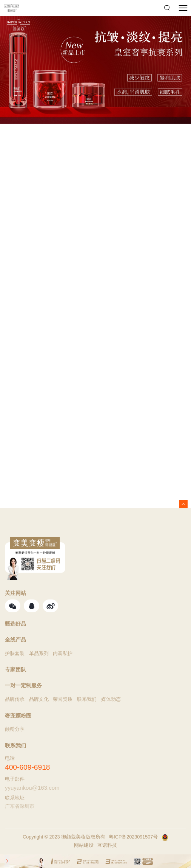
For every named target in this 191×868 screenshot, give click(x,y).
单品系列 (39, 654)
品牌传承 (15, 699)
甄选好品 (15, 624)
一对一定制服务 (23, 686)
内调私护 (63, 654)
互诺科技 (107, 845)
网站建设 (84, 845)
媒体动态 (111, 699)
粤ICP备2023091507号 (133, 837)
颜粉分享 (15, 729)
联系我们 (87, 699)
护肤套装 (15, 654)
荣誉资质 (63, 699)
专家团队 (15, 670)
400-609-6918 (28, 767)
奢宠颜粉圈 (18, 716)
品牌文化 (39, 699)
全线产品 (15, 640)
